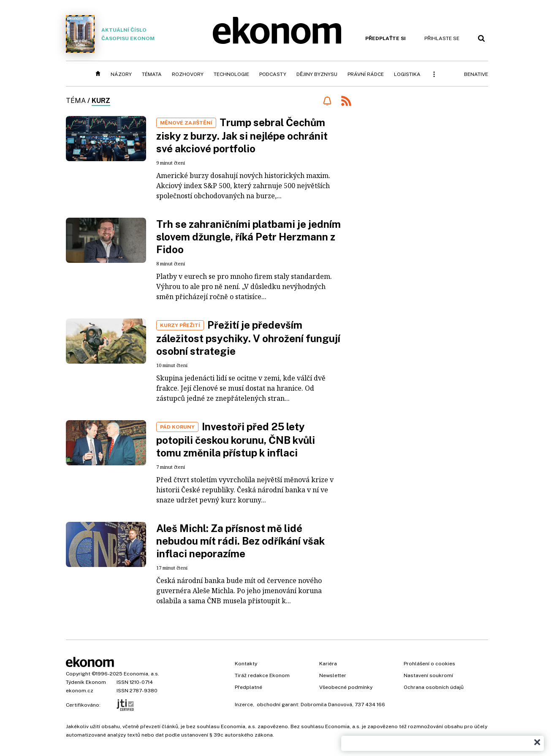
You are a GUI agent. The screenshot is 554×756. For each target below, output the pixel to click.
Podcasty (273, 74)
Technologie (231, 74)
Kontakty (246, 664)
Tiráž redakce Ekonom (262, 675)
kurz (101, 101)
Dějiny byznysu (317, 74)
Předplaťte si (386, 38)
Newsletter (333, 675)
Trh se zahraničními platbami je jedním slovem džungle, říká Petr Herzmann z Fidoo (248, 237)
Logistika (407, 74)
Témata (152, 74)
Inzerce (244, 705)
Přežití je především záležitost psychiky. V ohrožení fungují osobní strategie (248, 338)
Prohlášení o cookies (429, 664)
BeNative (476, 74)
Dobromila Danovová (326, 705)
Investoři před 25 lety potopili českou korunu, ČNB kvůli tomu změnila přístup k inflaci (236, 440)
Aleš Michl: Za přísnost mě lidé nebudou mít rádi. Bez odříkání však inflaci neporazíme (240, 541)
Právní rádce (366, 74)
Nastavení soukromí (428, 675)
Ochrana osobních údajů (434, 687)
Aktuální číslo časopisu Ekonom (110, 34)
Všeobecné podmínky (346, 687)
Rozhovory (188, 74)
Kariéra (328, 664)
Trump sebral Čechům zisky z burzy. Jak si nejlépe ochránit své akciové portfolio (242, 135)
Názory (121, 74)
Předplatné (248, 687)
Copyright (78, 674)
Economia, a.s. (141, 674)
